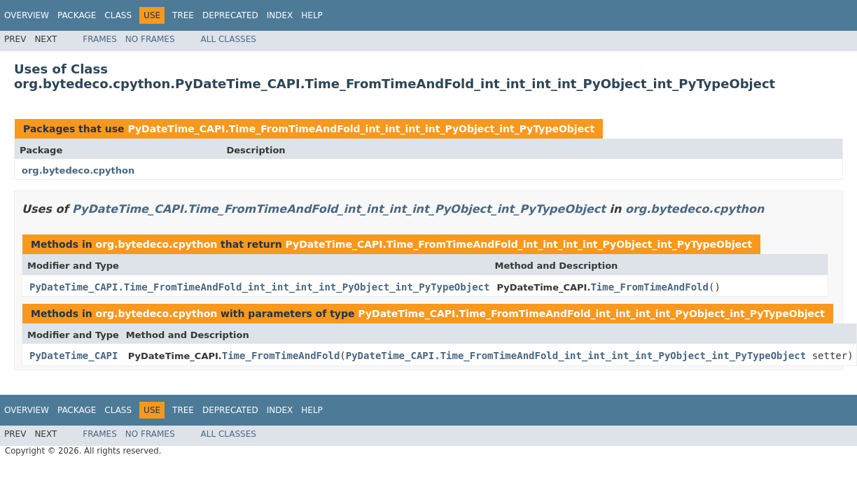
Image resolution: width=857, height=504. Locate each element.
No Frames (150, 39)
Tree (183, 15)
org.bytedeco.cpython (78, 170)
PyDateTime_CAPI (74, 356)
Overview (27, 15)
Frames (100, 39)
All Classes (229, 39)
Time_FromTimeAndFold (649, 287)
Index (280, 15)
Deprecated (230, 15)
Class (118, 15)
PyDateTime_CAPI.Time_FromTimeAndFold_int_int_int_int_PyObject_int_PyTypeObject (361, 129)
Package (77, 15)
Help (312, 15)
